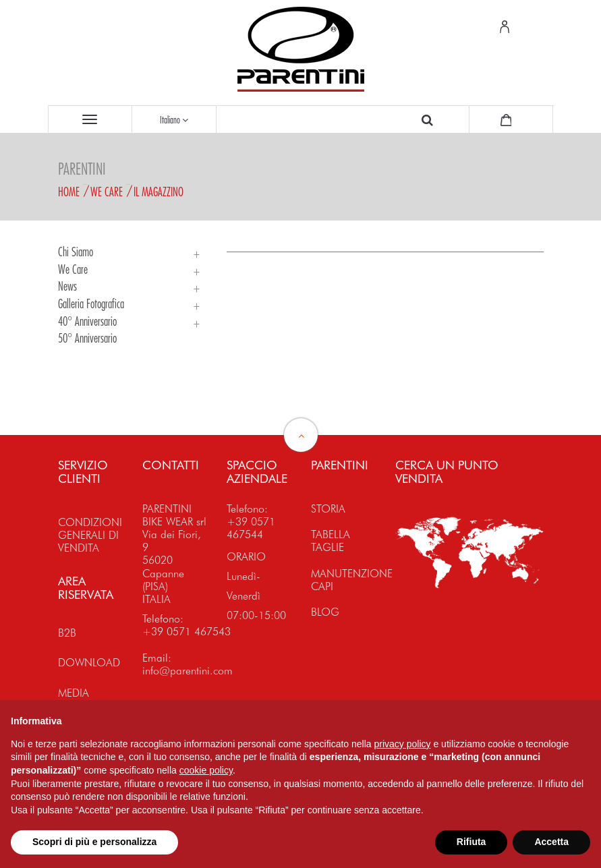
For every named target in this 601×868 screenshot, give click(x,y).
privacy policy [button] (403, 744)
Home (69, 192)
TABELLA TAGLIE (331, 541)
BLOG (325, 612)
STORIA (328, 509)
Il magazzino (159, 192)
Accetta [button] (551, 842)
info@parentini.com (188, 671)
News (67, 286)
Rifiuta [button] (471, 842)
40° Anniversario (87, 321)
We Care (107, 192)
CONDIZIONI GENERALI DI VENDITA (90, 535)
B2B (67, 633)
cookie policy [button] (206, 770)
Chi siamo (76, 252)
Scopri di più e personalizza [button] (94, 842)
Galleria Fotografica (91, 303)
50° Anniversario (87, 338)
